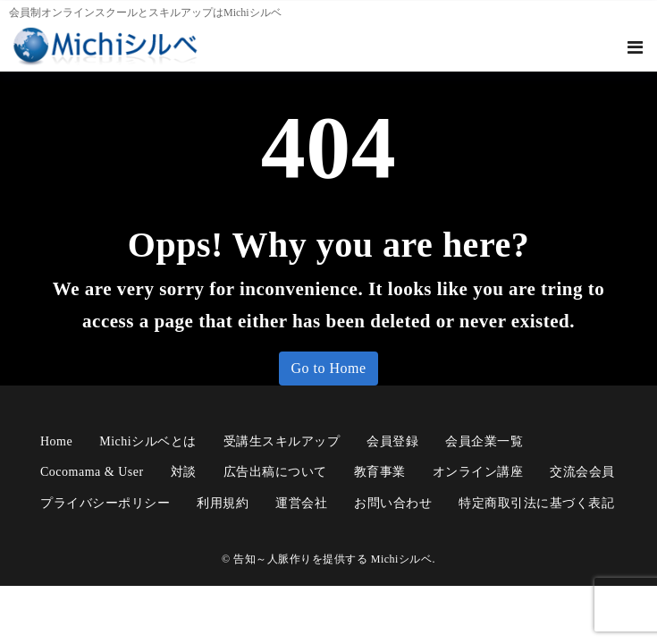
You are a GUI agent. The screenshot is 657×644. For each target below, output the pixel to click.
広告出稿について (275, 472)
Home (56, 441)
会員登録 (392, 441)
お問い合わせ (393, 503)
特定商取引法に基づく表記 (536, 503)
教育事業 (380, 472)
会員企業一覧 (484, 441)
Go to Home (328, 368)
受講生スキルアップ (282, 441)
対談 (184, 472)
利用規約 (223, 503)
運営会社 (301, 503)
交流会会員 (582, 472)
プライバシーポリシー (105, 503)
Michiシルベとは (147, 441)
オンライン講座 (478, 472)
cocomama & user (92, 472)
